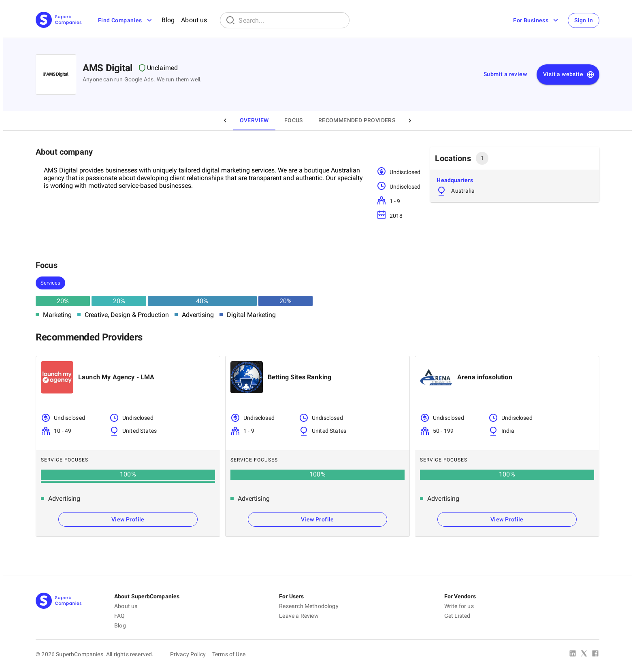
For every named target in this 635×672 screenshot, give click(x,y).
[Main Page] (59, 20)
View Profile (128, 519)
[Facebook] (595, 654)
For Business (536, 20)
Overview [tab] (254, 120)
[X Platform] (584, 654)
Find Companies (126, 20)
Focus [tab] (294, 120)
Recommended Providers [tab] (357, 120)
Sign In (584, 20)
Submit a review (505, 74)
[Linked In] (573, 654)
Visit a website (569, 74)
